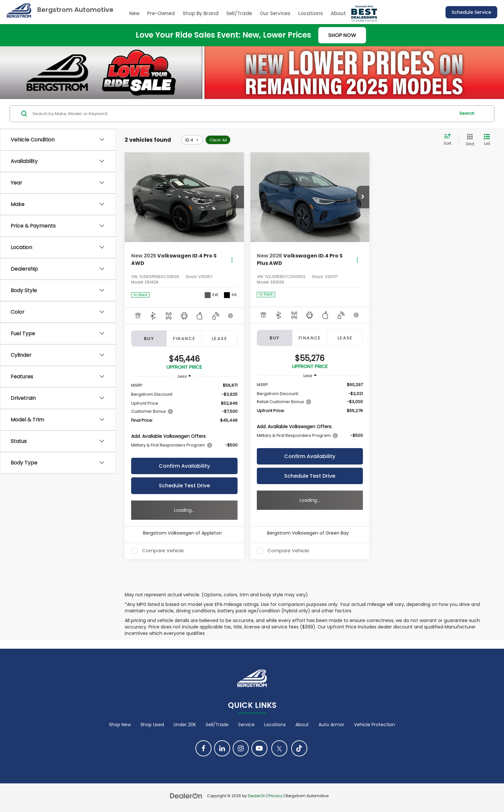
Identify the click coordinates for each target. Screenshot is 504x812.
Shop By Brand (201, 13)
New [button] (134, 13)
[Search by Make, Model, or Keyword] (243, 114)
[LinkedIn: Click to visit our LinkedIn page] (222, 748)
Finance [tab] (184, 339)
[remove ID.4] (192, 140)
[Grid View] (469, 140)
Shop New (120, 725)
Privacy (275, 796)
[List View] (487, 140)
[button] (238, 197)
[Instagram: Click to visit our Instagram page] (241, 748)
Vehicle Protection (374, 725)
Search (467, 113)
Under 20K (185, 725)
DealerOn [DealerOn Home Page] (257, 796)
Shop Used (152, 725)
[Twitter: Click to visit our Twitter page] (279, 748)
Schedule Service (471, 12)
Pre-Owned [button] (161, 13)
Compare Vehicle (163, 551)
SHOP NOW (342, 35)
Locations (311, 13)
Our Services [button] (275, 13)
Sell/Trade (239, 13)
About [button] (338, 13)
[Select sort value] (449, 140)
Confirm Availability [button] (184, 466)
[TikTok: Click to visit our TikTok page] (299, 748)
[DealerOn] (186, 796)
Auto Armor (331, 725)
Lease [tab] (220, 339)
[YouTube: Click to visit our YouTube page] (259, 748)
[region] (184, 418)
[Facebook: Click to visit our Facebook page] (203, 748)
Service (246, 725)
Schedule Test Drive (184, 486)
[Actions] (232, 260)
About (302, 725)
